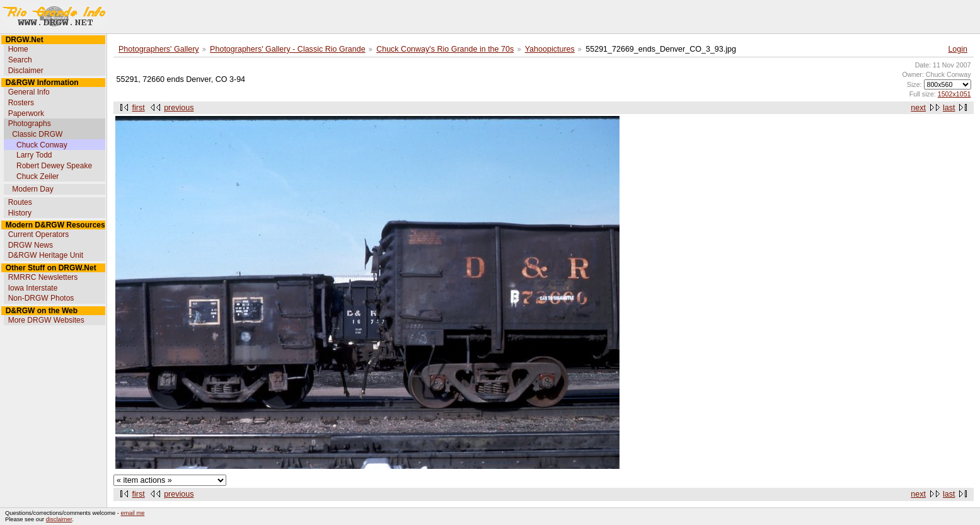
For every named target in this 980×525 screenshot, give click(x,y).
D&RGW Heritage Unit (46, 255)
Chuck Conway (42, 145)
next (918, 108)
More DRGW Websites (46, 320)
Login (958, 49)
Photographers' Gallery (159, 49)
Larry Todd (34, 155)
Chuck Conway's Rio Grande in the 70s (445, 49)
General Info (29, 92)
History (20, 213)
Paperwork (26, 113)
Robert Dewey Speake (54, 166)
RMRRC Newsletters (43, 277)
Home (18, 49)
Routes (20, 202)
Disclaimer (26, 71)
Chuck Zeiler (37, 176)
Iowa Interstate (33, 288)
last (949, 108)
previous (179, 108)
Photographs (30, 124)
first (139, 108)
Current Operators (39, 234)
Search (20, 60)
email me (133, 513)
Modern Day (32, 189)
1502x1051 (954, 94)
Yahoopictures (550, 49)
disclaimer (59, 519)
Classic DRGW (37, 134)
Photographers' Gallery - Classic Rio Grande (288, 49)
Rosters (21, 103)
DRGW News (31, 245)
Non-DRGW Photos (41, 298)
